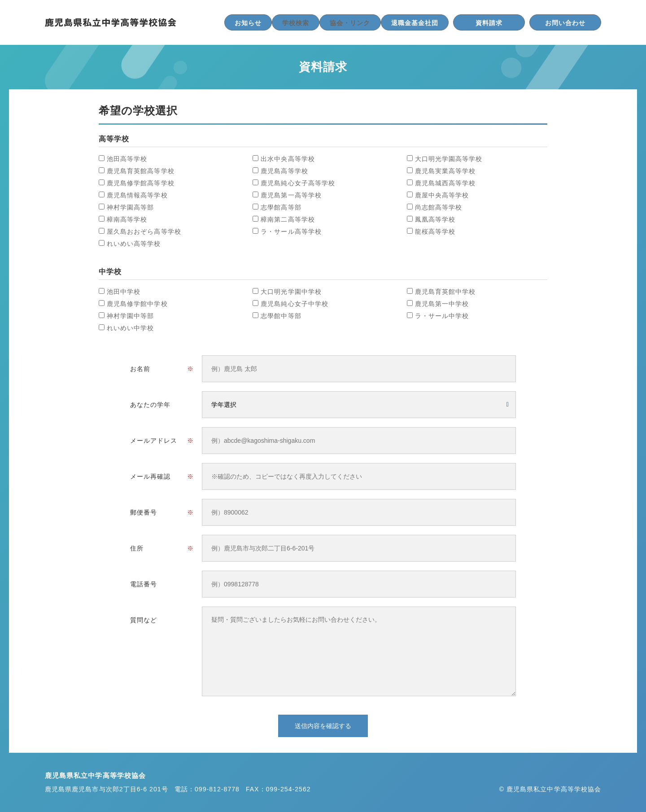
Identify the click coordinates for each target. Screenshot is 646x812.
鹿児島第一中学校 (442, 304)
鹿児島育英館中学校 (445, 292)
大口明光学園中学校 (291, 292)
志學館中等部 (281, 316)
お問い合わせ (565, 23)
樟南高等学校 (127, 219)
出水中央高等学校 (288, 159)
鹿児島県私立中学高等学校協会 (111, 22)
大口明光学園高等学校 (449, 159)
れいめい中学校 (130, 328)
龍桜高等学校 (435, 231)
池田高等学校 (127, 159)
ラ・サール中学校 (442, 316)
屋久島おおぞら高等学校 (144, 231)
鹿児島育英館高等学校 (141, 171)
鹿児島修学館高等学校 (141, 183)
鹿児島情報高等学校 (137, 195)
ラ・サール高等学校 (291, 231)
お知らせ (248, 23)
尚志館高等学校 (439, 207)
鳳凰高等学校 (435, 219)
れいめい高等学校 (134, 244)
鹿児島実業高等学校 (445, 171)
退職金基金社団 (415, 23)
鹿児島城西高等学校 (445, 183)
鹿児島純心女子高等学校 (298, 183)
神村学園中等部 (130, 316)
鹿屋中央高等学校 (442, 195)
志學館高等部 (281, 207)
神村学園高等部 (130, 207)
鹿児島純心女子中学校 (295, 304)
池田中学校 (124, 292)
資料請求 (489, 23)
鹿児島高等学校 (284, 171)
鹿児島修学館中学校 (137, 304)
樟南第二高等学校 (288, 219)
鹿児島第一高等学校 (291, 195)
